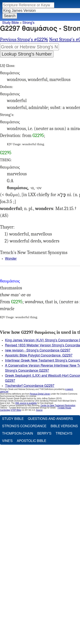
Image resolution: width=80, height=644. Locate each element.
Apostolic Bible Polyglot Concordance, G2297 (39, 355)
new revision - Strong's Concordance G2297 (38, 350)
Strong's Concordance (24, 426)
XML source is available (26, 403)
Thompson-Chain (18, 434)
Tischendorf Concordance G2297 (30, 386)
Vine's (7, 441)
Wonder (11, 259)
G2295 (38, 136)
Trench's (64, 434)
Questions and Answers (50, 419)
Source (39, 410)
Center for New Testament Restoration (58, 406)
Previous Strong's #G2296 (24, 40)
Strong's (28, 23)
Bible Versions (64, 426)
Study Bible (11, 23)
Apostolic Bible (31, 441)
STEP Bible (16, 410)
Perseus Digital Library (40, 394)
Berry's (44, 434)
